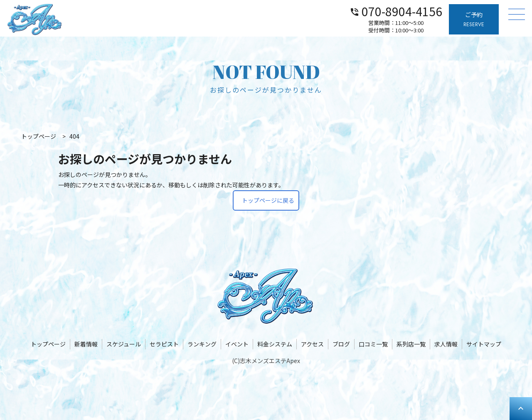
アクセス (312, 344)
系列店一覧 (411, 344)
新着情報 (86, 344)
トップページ (48, 344)
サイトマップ (484, 344)
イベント (237, 344)
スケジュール (124, 344)
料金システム (275, 344)
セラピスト (164, 344)
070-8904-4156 (396, 11)
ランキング (202, 344)
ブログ (341, 344)
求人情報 (446, 344)
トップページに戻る (268, 200)
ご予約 (474, 20)
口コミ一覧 (373, 344)
